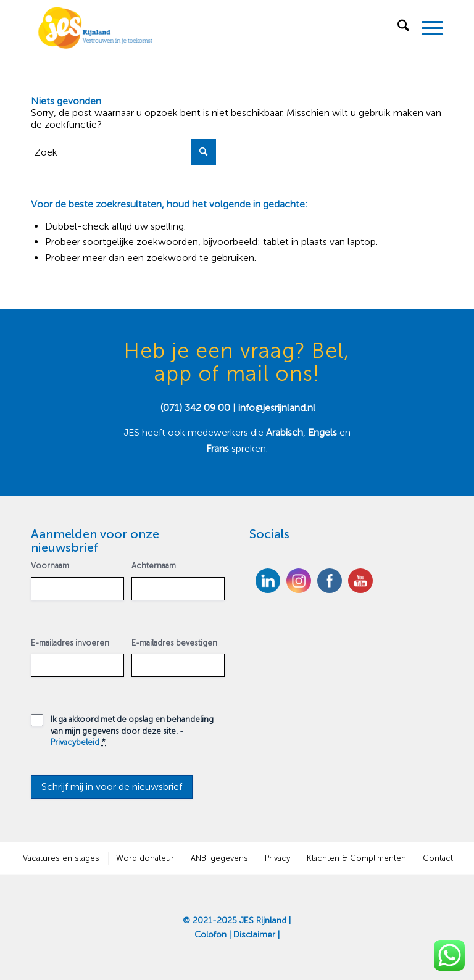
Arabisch (285, 432)
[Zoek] (397, 28)
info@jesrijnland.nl (277, 408)
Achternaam (154, 566)
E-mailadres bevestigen (174, 643)
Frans (219, 448)
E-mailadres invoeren (70, 643)
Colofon (210, 935)
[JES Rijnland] (96, 28)
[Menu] (426, 28)
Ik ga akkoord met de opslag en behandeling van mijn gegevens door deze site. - (132, 731)
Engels (322, 432)
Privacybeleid (75, 742)
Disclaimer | (256, 935)
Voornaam (50, 566)
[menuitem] (397, 28)
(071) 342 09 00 (195, 408)
